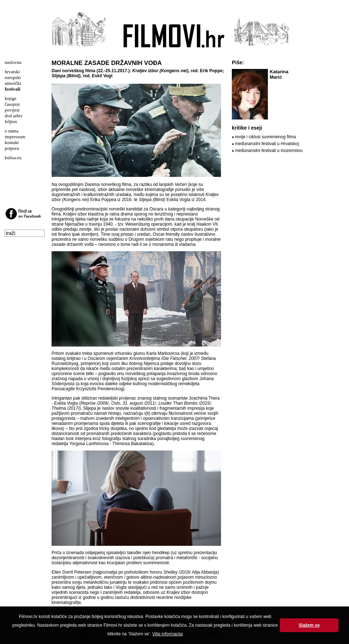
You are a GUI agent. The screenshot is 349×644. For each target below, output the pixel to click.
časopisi (12, 104)
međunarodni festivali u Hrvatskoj (267, 144)
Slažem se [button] (309, 625)
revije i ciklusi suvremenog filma (266, 137)
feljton (11, 121)
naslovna (13, 62)
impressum (15, 137)
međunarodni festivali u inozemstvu (269, 151)
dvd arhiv (14, 116)
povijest (12, 110)
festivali (12, 89)
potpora (12, 148)
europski (13, 77)
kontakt (12, 142)
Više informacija (167, 634)
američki (13, 83)
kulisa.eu (13, 158)
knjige (11, 98)
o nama (12, 131)
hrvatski (12, 72)
